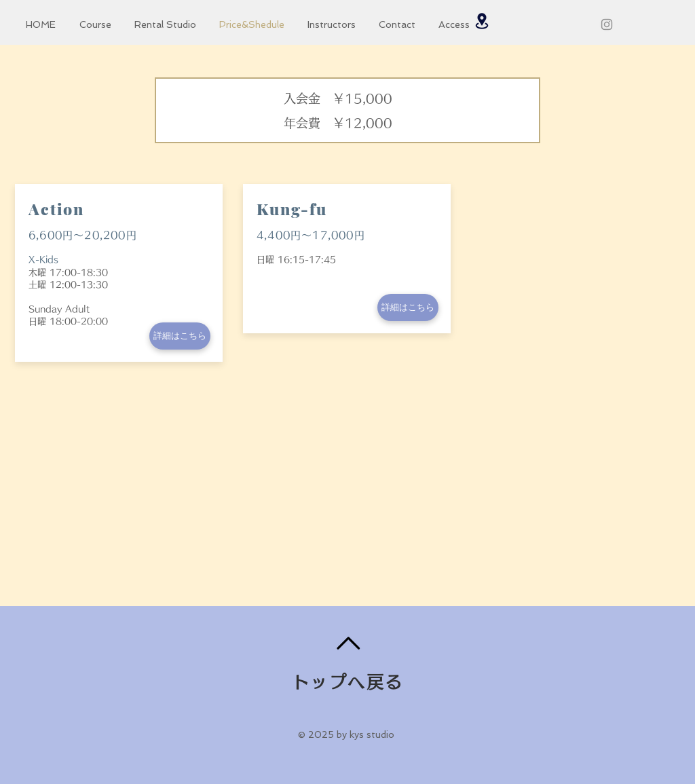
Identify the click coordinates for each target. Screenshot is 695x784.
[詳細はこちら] (180, 336)
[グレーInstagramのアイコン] (607, 24)
